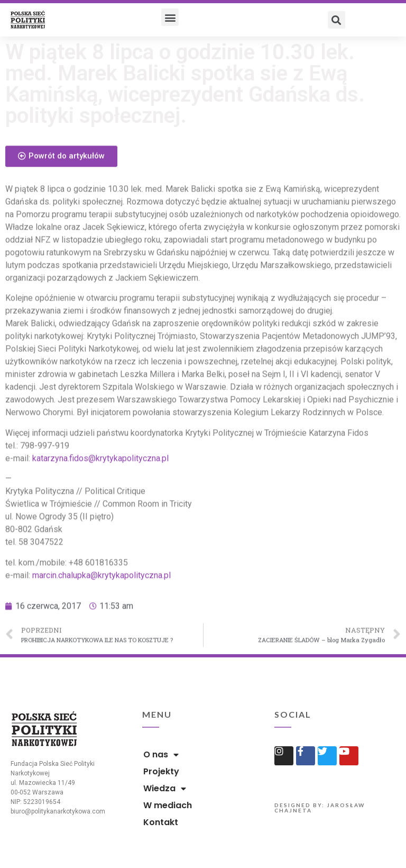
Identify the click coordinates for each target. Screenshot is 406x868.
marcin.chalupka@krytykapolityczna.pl (101, 604)
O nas (161, 755)
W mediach (168, 805)
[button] (170, 17)
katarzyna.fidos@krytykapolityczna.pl (100, 487)
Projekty (161, 771)
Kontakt (161, 822)
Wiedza (165, 789)
